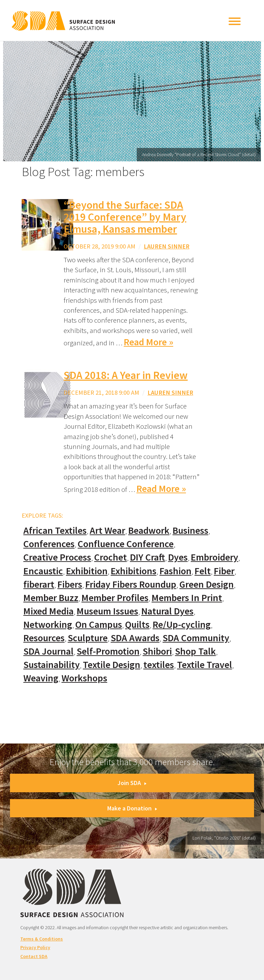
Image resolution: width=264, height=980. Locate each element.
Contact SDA (34, 956)
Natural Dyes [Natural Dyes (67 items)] (167, 611)
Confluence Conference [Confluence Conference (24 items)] (126, 544)
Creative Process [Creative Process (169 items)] (57, 557)
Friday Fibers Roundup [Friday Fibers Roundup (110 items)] (131, 584)
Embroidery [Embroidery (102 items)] (214, 557)
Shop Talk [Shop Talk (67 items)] (195, 651)
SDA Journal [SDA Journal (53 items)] (48, 651)
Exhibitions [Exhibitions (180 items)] (134, 571)
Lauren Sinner (167, 246)
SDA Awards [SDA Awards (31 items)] (135, 638)
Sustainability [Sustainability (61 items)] (52, 665)
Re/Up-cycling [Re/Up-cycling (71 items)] (182, 625)
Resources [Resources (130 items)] (44, 638)
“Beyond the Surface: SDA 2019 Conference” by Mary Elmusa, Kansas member (125, 217)
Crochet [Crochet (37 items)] (111, 557)
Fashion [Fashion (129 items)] (175, 571)
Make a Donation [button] (132, 808)
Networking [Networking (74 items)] (48, 625)
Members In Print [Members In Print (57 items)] (187, 598)
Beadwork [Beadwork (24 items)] (149, 531)
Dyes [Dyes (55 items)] (178, 557)
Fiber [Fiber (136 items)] (224, 571)
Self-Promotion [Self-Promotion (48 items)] (108, 651)
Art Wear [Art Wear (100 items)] (107, 531)
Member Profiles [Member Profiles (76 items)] (115, 598)
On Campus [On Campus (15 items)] (99, 625)
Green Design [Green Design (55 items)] (207, 584)
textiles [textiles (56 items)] (159, 665)
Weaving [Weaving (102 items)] (41, 678)
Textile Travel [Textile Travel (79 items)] (205, 665)
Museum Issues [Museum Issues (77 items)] (107, 611)
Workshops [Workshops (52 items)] (84, 678)
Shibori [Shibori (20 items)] (157, 651)
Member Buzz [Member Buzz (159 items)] (51, 598)
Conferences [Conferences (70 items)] (49, 544)
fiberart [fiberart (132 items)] (39, 584)
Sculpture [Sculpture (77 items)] (88, 638)
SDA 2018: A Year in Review (126, 375)
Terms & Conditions (42, 939)
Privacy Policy (35, 947)
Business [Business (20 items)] (190, 531)
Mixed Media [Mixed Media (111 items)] (48, 611)
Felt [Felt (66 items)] (203, 571)
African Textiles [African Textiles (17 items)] (55, 531)
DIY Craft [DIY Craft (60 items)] (147, 557)
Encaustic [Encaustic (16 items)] (43, 571)
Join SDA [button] (132, 783)
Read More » (148, 342)
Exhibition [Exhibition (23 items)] (87, 571)
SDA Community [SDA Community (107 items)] (196, 638)
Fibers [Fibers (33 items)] (70, 584)
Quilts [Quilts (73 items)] (137, 625)
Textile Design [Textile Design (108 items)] (112, 665)
